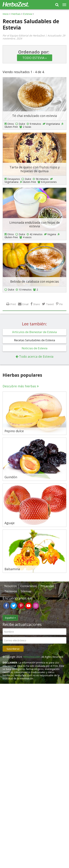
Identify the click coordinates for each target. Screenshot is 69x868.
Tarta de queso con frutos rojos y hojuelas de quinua (35, 169)
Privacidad (47, 586)
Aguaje (10, 523)
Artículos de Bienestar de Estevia (34, 332)
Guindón (11, 477)
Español (10, 618)
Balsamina (12, 569)
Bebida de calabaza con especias (35, 281)
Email (25, 304)
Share (36, 304)
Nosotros (11, 586)
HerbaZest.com (32, 657)
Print (13, 304)
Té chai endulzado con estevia (34, 116)
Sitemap (26, 591)
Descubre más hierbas (19, 386)
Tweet (50, 304)
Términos (11, 591)
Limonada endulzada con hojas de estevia (35, 224)
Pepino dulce (14, 431)
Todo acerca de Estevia (36, 356)
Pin (61, 304)
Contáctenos (29, 586)
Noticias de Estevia (35, 348)
